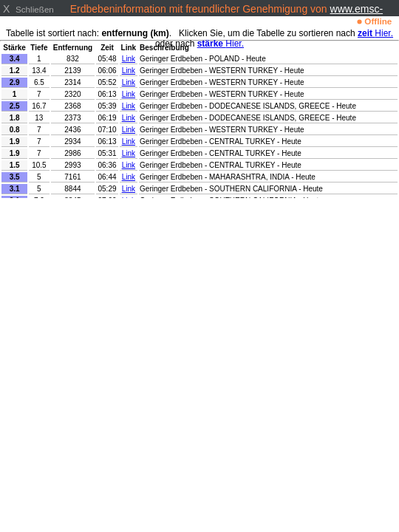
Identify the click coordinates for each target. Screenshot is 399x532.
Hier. (375, 33)
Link (129, 59)
